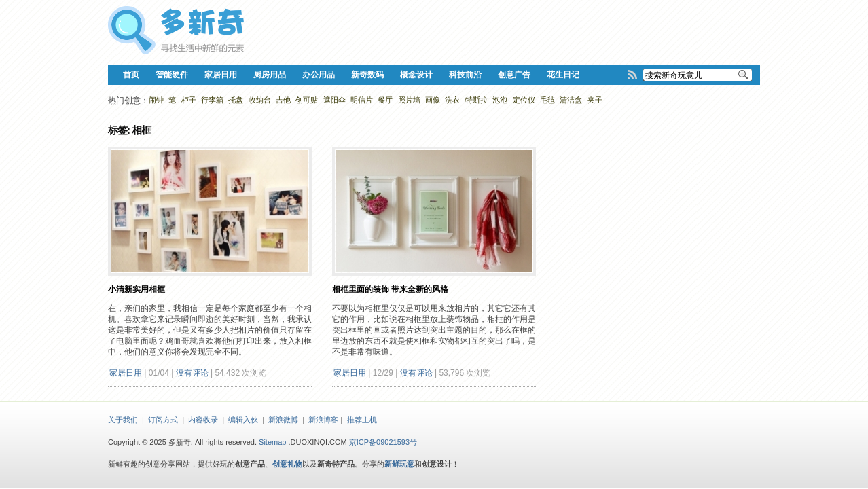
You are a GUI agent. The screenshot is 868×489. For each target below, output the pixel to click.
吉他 (283, 100)
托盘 (236, 100)
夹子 (595, 100)
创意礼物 (287, 464)
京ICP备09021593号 (383, 442)
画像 (433, 100)
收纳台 (260, 100)
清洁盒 (571, 100)
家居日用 (221, 75)
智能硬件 (172, 75)
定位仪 (524, 100)
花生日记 (563, 75)
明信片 (362, 100)
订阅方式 (163, 420)
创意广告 (514, 75)
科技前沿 (465, 75)
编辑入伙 (243, 420)
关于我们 (123, 420)
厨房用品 (270, 75)
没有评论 (192, 373)
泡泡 (500, 100)
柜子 (189, 100)
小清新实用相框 (137, 289)
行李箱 (212, 100)
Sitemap (272, 442)
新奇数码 (367, 75)
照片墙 (409, 100)
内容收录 (203, 420)
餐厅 (385, 100)
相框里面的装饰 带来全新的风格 (390, 289)
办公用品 (319, 75)
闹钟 (156, 100)
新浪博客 (323, 420)
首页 (131, 75)
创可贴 (307, 100)
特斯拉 (476, 100)
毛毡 (547, 100)
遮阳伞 (334, 100)
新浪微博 (283, 420)
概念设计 (416, 75)
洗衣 (452, 100)
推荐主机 (362, 420)
